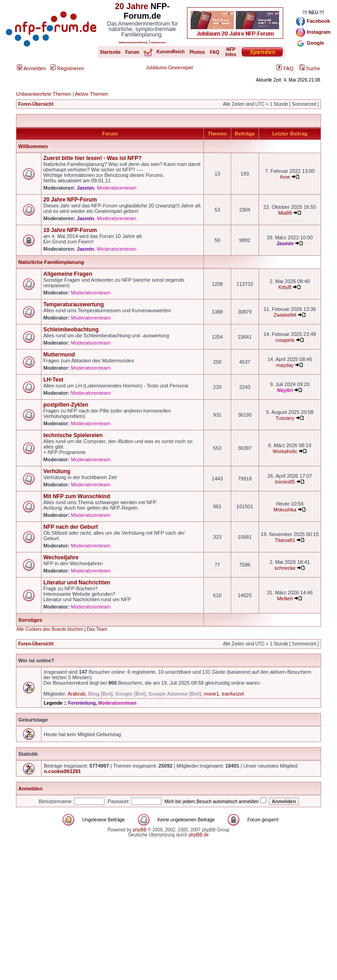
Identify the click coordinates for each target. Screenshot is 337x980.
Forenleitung (82, 703)
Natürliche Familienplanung (51, 262)
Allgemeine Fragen (68, 274)
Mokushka (285, 510)
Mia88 (285, 213)
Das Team (97, 629)
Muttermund (59, 355)
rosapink (285, 340)
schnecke (285, 568)
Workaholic (285, 451)
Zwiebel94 (285, 315)
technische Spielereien (73, 435)
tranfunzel (233, 694)
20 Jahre (132, 6)
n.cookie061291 (62, 771)
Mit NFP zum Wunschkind (77, 496)
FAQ (285, 68)
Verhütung (57, 471)
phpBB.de (199, 835)
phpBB (140, 830)
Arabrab (76, 694)
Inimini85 (285, 482)
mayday (285, 365)
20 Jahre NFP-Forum (70, 200)
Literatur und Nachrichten (77, 583)
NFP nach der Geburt (71, 527)
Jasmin (85, 188)
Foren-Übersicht (36, 104)
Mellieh (285, 598)
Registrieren (67, 68)
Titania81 (285, 540)
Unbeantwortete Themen (44, 94)
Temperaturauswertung (73, 304)
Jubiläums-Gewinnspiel (169, 68)
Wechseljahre (61, 557)
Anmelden (31, 68)
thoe (285, 177)
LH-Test (53, 380)
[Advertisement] (168, 916)
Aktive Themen (91, 94)
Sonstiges (30, 620)
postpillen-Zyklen (66, 405)
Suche (310, 68)
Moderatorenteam (117, 188)
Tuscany (285, 418)
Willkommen (33, 146)
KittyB (285, 287)
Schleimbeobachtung (71, 330)
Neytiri (285, 390)
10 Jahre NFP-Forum (70, 230)
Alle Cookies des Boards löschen (50, 629)
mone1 (212, 694)
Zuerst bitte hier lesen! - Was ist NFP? (93, 158)
